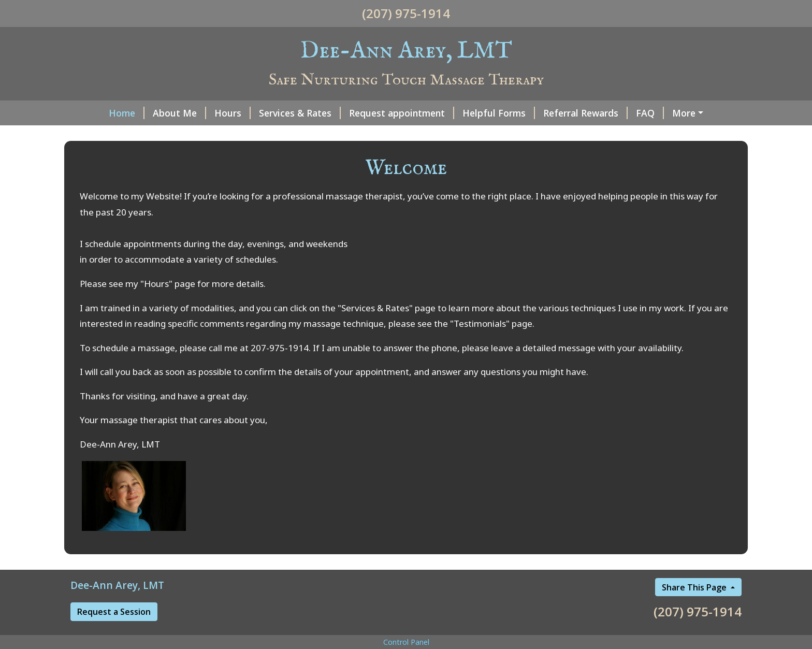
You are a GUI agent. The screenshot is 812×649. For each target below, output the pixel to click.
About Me (179, 113)
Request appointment (402, 113)
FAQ (650, 113)
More (684, 113)
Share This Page (695, 587)
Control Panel (406, 642)
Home (127, 113)
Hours (233, 113)
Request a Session (114, 612)
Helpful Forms (499, 113)
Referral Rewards (585, 113)
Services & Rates (300, 113)
